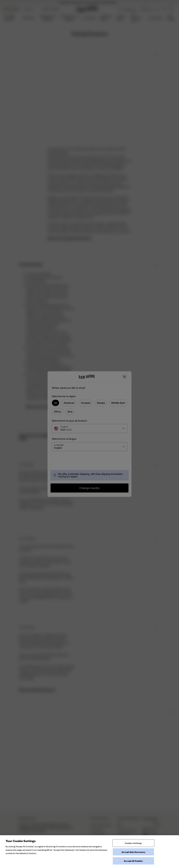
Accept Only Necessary (133, 856)
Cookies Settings (133, 848)
